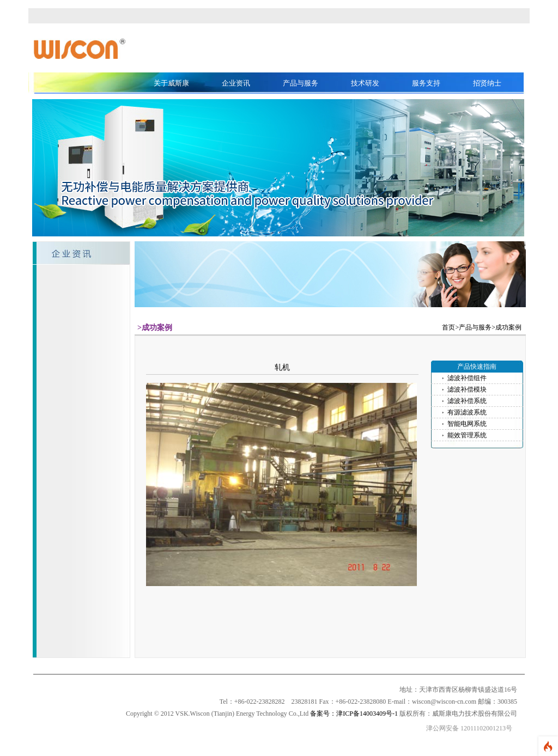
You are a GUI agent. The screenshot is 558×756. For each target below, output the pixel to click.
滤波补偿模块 (467, 389)
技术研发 (365, 83)
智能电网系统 (467, 424)
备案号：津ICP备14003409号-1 (354, 714)
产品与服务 (301, 83)
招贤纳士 (487, 83)
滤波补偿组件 (467, 378)
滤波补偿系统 (467, 401)
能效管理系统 (467, 435)
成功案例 (508, 327)
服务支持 (426, 83)
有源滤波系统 (467, 412)
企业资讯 (236, 83)
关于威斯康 (171, 83)
